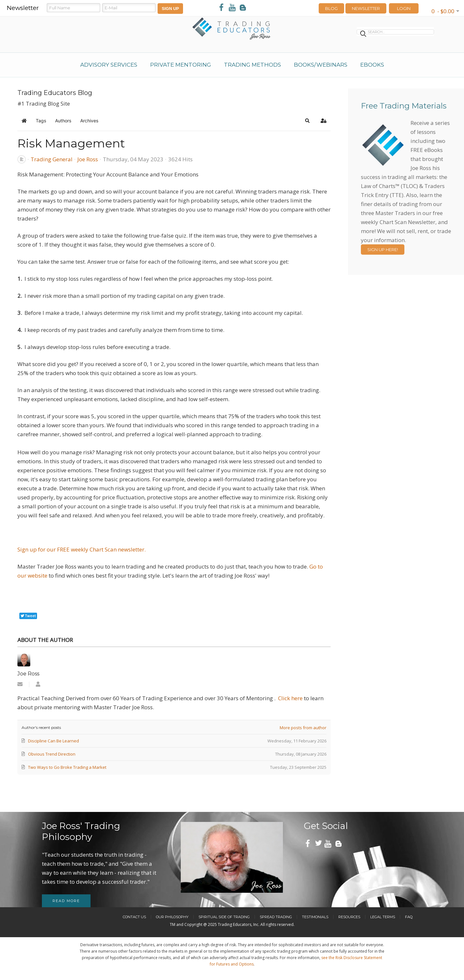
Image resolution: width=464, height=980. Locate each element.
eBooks (372, 65)
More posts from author (303, 728)
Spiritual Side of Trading (224, 917)
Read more (66, 901)
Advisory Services (109, 65)
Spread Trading (276, 917)
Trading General (52, 159)
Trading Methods (252, 65)
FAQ (409, 917)
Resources (349, 917)
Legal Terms (383, 917)
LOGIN (404, 8)
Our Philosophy (172, 917)
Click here (290, 698)
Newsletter (366, 8)
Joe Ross (88, 159)
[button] (307, 121)
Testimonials (315, 917)
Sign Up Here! (383, 250)
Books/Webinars (321, 65)
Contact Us (134, 917)
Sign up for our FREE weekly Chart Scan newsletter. (82, 549)
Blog (331, 8)
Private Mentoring (181, 65)
